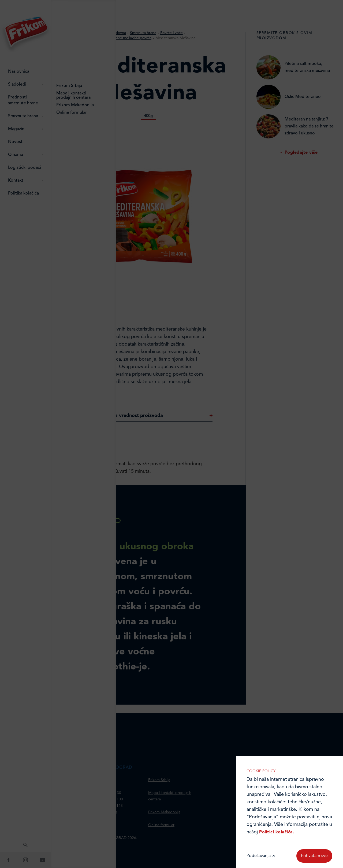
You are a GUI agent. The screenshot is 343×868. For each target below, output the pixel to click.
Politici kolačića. (277, 832)
